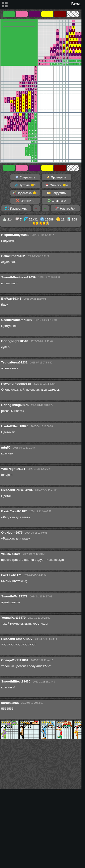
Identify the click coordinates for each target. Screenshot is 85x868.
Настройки (65, 208)
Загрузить (57, 193)
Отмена (57, 201)
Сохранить (25, 177)
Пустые (25, 185)
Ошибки (56, 185)
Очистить (25, 201)
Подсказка (25, 193)
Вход (76, 4)
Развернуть (16, 208)
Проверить (56, 177)
